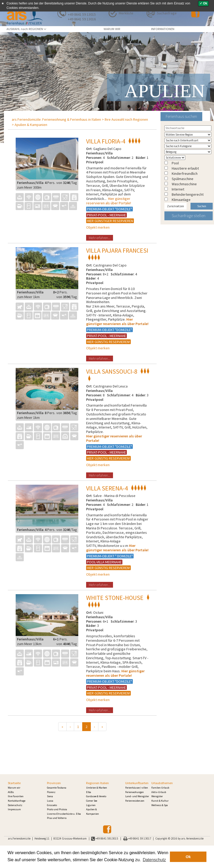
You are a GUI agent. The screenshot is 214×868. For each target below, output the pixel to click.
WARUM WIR (112, 29)
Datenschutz (15, 805)
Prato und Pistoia (57, 809)
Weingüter (157, 796)
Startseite (14, 783)
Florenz (51, 792)
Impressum (14, 809)
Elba (89, 792)
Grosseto (52, 805)
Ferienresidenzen (135, 801)
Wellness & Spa (160, 805)
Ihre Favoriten (16, 796)
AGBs (11, 792)
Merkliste (126, 13)
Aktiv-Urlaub (159, 792)
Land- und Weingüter (137, 796)
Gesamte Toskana (57, 788)
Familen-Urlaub (160, 788)
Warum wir (14, 788)
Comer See (92, 801)
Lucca (50, 801)
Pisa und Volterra (57, 818)
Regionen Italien (97, 783)
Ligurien (91, 805)
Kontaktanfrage (17, 801)
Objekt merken (98, 227)
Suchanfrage (167, 13)
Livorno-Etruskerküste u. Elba (64, 814)
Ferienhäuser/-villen (137, 788)
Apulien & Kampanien (31, 125)
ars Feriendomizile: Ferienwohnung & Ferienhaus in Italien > (58, 119)
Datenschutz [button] (154, 860)
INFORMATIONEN (163, 29)
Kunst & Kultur (160, 801)
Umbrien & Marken (97, 788)
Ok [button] (188, 857)
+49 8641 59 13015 (82, 14)
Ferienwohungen (135, 792)
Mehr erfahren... (100, 238)
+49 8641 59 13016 (82, 19)
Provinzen (54, 783)
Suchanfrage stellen (189, 216)
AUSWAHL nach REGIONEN (26, 29)
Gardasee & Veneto (96, 796)
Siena (50, 796)
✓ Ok (203, 3)
